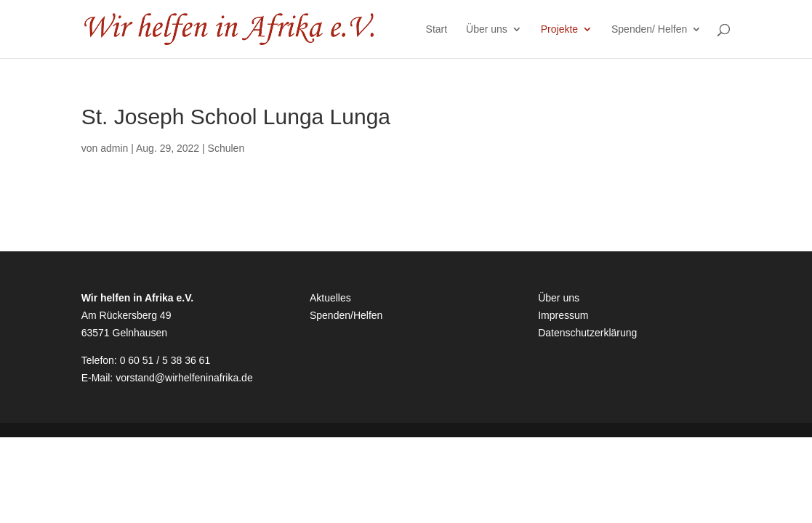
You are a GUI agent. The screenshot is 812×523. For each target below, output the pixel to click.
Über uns (487, 29)
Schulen (226, 148)
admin (114, 148)
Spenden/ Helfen (649, 29)
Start (437, 29)
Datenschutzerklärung (587, 333)
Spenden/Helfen (346, 315)
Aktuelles (330, 298)
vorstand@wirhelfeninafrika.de (184, 378)
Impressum (563, 315)
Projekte (559, 29)
